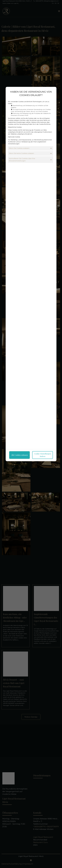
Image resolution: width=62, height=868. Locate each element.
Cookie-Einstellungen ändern (43, 455)
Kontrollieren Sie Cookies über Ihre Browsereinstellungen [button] (30, 160)
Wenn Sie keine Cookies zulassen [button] (30, 153)
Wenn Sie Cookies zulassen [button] (30, 148)
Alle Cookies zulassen (19, 455)
